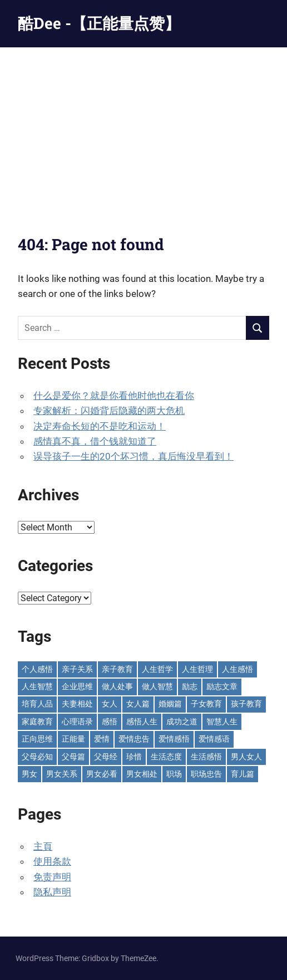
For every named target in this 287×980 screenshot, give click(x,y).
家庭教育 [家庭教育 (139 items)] (37, 721)
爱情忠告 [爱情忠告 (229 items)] (134, 739)
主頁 (43, 846)
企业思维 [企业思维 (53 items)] (77, 686)
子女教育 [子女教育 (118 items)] (206, 704)
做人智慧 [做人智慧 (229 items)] (157, 686)
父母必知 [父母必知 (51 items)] (37, 757)
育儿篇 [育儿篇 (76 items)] (243, 774)
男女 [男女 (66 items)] (29, 774)
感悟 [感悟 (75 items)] (110, 721)
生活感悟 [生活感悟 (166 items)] (206, 757)
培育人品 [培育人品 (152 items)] (37, 704)
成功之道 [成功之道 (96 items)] (182, 721)
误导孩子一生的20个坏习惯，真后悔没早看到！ (133, 456)
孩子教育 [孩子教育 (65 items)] (246, 704)
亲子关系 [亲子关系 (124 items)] (77, 669)
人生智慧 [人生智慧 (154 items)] (37, 686)
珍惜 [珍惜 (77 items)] (134, 757)
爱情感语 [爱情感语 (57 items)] (214, 739)
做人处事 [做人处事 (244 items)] (117, 686)
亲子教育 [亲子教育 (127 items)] (117, 669)
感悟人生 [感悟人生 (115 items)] (142, 721)
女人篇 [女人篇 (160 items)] (138, 704)
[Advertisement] (143, 131)
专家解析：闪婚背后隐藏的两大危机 (109, 411)
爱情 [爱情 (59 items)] (102, 739)
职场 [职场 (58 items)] (174, 774)
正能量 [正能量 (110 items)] (73, 739)
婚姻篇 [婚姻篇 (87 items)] (170, 704)
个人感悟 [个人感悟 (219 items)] (37, 669)
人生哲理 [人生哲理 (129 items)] (197, 669)
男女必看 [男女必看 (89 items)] (102, 774)
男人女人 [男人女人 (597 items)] (246, 757)
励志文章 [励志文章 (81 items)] (222, 686)
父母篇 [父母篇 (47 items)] (73, 757)
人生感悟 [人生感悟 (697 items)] (237, 669)
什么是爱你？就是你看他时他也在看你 (114, 396)
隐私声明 (52, 892)
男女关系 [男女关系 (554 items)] (62, 774)
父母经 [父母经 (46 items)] (106, 757)
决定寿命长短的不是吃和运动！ (100, 426)
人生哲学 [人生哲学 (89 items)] (157, 669)
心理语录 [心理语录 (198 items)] (77, 721)
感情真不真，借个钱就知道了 (95, 441)
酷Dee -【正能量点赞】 (99, 23)
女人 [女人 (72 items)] (110, 704)
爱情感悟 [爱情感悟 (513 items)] (174, 739)
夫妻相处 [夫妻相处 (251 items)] (77, 704)
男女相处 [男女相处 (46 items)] (142, 774)
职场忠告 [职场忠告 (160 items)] (206, 774)
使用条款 (52, 861)
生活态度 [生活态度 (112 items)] (166, 757)
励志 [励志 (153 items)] (190, 686)
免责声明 (52, 877)
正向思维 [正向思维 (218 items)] (37, 739)
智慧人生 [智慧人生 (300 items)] (222, 721)
